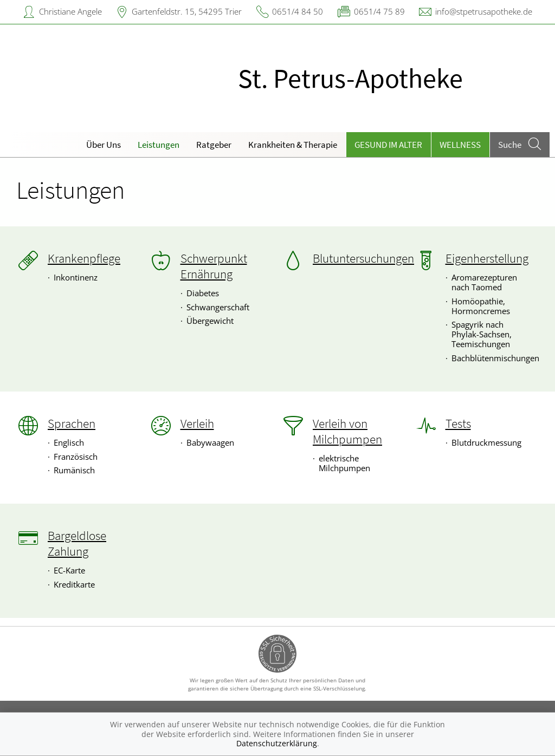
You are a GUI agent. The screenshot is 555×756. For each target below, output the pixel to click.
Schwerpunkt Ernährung (214, 266)
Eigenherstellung (487, 258)
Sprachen (72, 423)
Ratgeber (214, 145)
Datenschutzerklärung (277, 743)
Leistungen (159, 145)
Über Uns (104, 145)
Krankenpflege (84, 258)
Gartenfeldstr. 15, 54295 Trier (187, 11)
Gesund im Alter (388, 145)
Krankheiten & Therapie (293, 145)
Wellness (460, 145)
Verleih (197, 423)
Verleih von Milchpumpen (347, 431)
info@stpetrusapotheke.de (484, 11)
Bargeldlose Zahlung (77, 543)
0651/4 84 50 (298, 11)
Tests (458, 423)
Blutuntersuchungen (363, 258)
